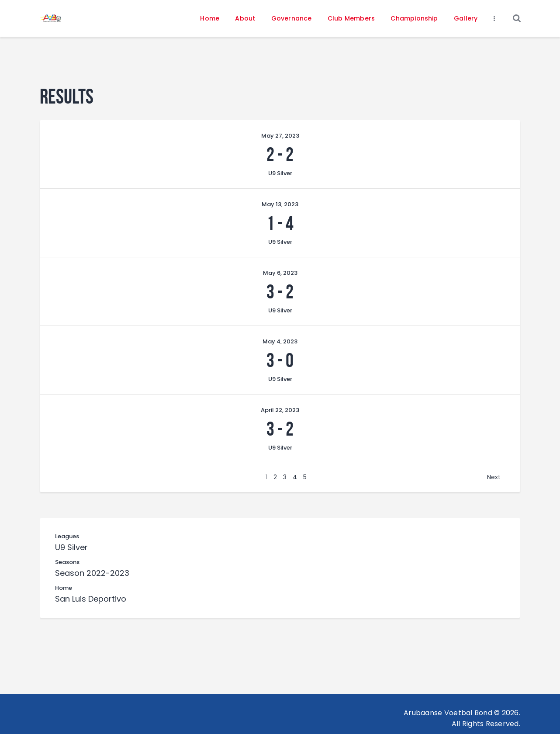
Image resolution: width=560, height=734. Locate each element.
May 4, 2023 (280, 341)
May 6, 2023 (280, 273)
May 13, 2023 (280, 204)
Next (494, 477)
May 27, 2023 (280, 136)
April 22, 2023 (280, 410)
